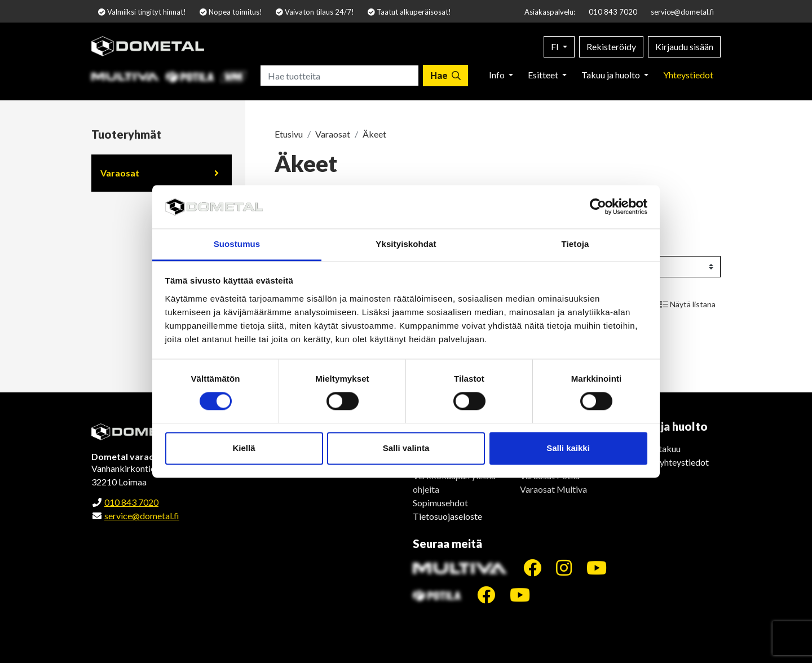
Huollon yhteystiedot (668, 462)
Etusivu (289, 134)
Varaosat (120, 173)
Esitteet (544, 75)
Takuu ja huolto (612, 75)
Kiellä (244, 448)
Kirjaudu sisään (684, 47)
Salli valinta (406, 448)
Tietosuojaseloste (447, 516)
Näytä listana (688, 304)
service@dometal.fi (682, 12)
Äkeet (374, 134)
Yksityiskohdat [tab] (406, 244)
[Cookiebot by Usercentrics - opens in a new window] (598, 207)
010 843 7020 (613, 12)
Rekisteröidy (611, 47)
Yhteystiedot (688, 75)
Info (498, 75)
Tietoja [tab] (575, 244)
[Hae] (445, 76)
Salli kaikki (568, 448)
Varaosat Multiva (553, 489)
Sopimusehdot (440, 503)
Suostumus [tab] (237, 244)
